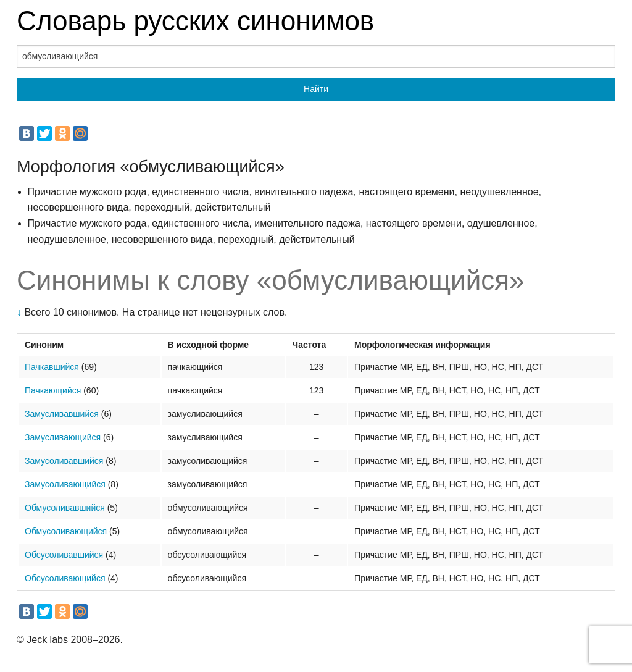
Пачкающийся (53, 390)
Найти (316, 89)
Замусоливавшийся (64, 461)
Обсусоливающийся (65, 578)
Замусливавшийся (62, 414)
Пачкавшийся (52, 367)
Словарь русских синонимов (195, 21)
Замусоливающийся (65, 484)
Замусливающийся (63, 437)
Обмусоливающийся (66, 531)
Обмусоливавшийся (65, 508)
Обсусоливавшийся (64, 555)
